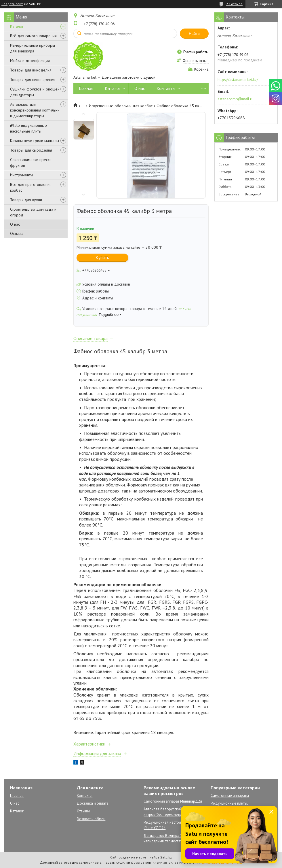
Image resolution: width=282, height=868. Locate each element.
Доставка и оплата (93, 803)
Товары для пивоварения (33, 80)
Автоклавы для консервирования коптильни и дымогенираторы (35, 110)
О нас (15, 224)
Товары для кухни (26, 200)
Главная (86, 88)
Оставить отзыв (196, 61)
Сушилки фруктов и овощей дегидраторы (35, 92)
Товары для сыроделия (31, 150)
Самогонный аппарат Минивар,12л (173, 801)
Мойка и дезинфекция (30, 61)
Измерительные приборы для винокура (33, 48)
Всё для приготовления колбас (31, 187)
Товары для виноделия (31, 70)
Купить (102, 257)
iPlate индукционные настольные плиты (28, 128)
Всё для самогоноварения (33, 36)
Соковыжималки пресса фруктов (31, 163)
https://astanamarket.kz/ (238, 80)
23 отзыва (234, 4)
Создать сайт (12, 4)
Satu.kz (166, 857)
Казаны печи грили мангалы (35, 141)
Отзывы (17, 233)
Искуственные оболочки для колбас (121, 106)
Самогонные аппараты (230, 796)
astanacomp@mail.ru (236, 99)
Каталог (17, 26)
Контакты (166, 88)
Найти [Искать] (194, 34)
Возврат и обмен (91, 819)
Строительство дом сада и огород (33, 212)
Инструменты (22, 175)
